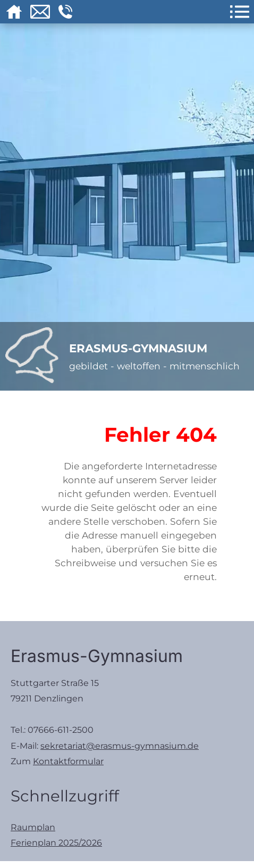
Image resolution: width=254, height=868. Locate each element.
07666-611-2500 (61, 730)
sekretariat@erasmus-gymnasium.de (120, 746)
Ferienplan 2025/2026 (56, 843)
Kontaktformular (68, 761)
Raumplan (33, 827)
